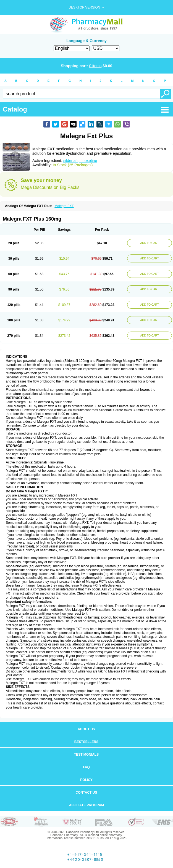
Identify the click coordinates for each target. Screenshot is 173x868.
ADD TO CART (150, 243)
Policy (86, 780)
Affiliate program (86, 805)
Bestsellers (86, 742)
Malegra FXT (64, 206)
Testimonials (86, 755)
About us (86, 729)
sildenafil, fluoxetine (80, 161)
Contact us (86, 793)
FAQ (86, 767)
